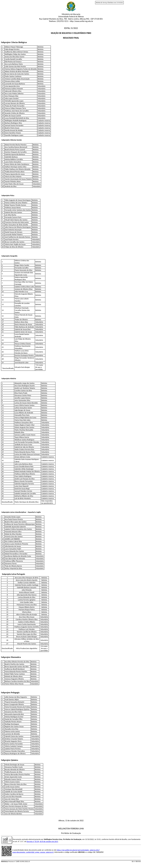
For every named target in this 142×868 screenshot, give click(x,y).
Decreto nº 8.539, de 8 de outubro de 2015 (42, 841)
